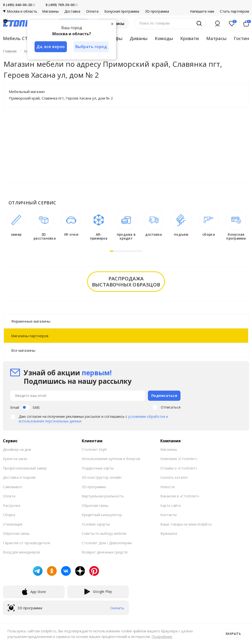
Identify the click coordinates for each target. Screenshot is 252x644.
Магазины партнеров (30, 336)
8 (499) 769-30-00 (60, 5)
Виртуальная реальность (103, 496)
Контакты (168, 515)
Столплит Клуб (94, 449)
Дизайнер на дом (17, 449)
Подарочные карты (98, 468)
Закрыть (233, 634)
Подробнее (162, 636)
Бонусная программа (122, 11)
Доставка (72, 11)
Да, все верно (51, 47)
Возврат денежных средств (105, 552)
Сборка (9, 515)
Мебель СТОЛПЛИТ (25, 38)
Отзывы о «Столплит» (179, 468)
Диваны (139, 38)
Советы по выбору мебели (104, 533)
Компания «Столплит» (179, 459)
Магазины (50, 11)
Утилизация (13, 524)
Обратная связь (16, 533)
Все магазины (23, 350)
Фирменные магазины (31, 321)
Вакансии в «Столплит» (180, 496)
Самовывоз (12, 487)
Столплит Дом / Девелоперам (107, 543)
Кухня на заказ (15, 459)
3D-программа (157, 11)
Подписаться (164, 395)
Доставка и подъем (19, 477)
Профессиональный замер (25, 468)
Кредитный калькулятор (102, 515)
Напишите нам (202, 11)
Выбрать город (91, 47)
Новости (167, 487)
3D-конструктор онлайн (102, 477)
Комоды (164, 38)
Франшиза (169, 533)
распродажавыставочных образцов (126, 282)
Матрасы (216, 38)
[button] (112, 251)
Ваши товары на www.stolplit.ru (186, 524)
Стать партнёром (234, 11)
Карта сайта (171, 505)
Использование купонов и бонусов (111, 459)
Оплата (92, 11)
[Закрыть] (112, 24)
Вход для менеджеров (21, 552)
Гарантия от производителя (27, 543)
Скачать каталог (174, 477)
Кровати (190, 38)
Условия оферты (96, 524)
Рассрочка (12, 505)
